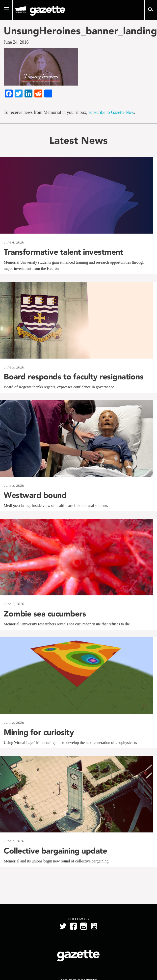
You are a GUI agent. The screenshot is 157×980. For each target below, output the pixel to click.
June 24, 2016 (16, 42)
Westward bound (35, 495)
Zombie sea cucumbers (45, 614)
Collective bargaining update (56, 851)
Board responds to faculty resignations (74, 377)
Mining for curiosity (39, 732)
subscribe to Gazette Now (111, 112)
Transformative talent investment (63, 252)
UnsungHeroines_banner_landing (78, 31)
